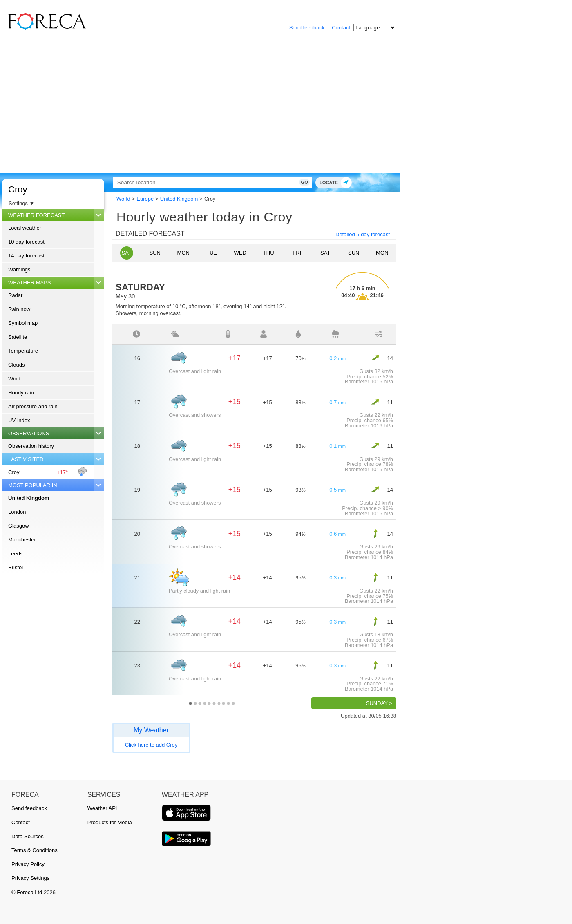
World (123, 199)
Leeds (15, 554)
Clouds (16, 365)
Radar (15, 295)
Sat (127, 253)
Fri (297, 253)
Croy (18, 189)
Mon (183, 253)
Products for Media (110, 822)
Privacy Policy (28, 864)
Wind (14, 379)
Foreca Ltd (29, 892)
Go (293, 182)
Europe (145, 199)
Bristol (16, 567)
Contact (341, 28)
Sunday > (379, 703)
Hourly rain (21, 393)
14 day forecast (26, 256)
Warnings (19, 270)
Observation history (31, 446)
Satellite (18, 337)
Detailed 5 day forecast (363, 234)
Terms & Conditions (35, 850)
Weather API (102, 808)
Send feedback (307, 28)
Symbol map (23, 323)
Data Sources (28, 836)
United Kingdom (29, 498)
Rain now (19, 309)
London (17, 512)
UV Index (19, 420)
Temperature (23, 351)
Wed (240, 253)
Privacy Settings (30, 878)
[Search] (206, 182)
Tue (212, 253)
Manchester (22, 540)
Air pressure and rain (33, 406)
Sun (155, 253)
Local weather (25, 228)
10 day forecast (26, 242)
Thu (269, 253)
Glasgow (19, 526)
